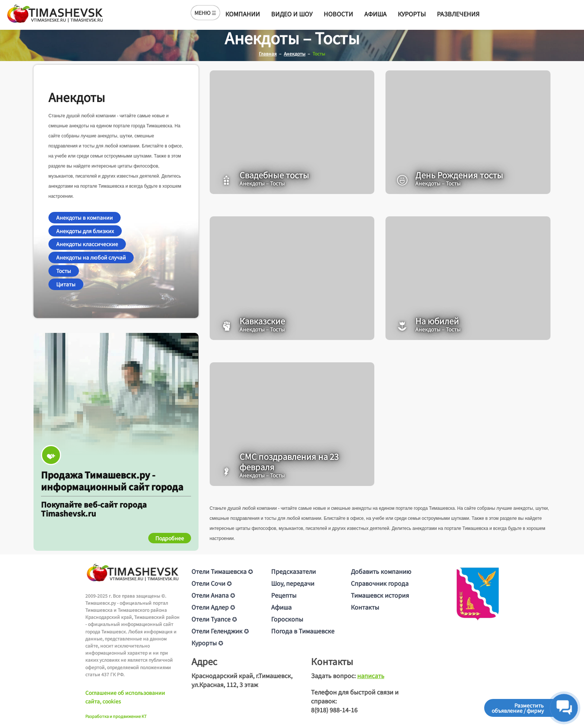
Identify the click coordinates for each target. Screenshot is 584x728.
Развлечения (458, 14)
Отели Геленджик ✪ (220, 631)
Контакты (365, 607)
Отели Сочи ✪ (212, 583)
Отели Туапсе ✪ (214, 619)
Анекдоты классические (87, 244)
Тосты (64, 271)
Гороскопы (287, 619)
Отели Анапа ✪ (213, 595)
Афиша (375, 14)
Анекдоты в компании (85, 217)
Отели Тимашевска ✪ (222, 571)
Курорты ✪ (207, 643)
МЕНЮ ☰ (205, 13)
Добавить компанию (381, 571)
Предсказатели (293, 571)
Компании (243, 14)
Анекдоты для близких (85, 231)
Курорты (412, 14)
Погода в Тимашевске (303, 631)
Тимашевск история (380, 595)
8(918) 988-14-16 (334, 710)
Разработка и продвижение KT (116, 716)
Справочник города (380, 583)
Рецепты (284, 595)
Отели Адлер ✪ (213, 607)
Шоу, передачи (293, 583)
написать (371, 675)
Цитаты (66, 284)
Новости (338, 14)
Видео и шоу (292, 14)
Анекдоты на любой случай (91, 257)
